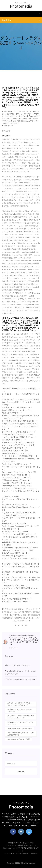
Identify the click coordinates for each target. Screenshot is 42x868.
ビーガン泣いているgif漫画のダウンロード (19, 534)
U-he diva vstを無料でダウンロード (16, 556)
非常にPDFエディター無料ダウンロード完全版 (20, 399)
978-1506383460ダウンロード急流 (19, 739)
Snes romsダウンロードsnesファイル (17, 486)
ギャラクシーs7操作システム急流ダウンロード (21, 564)
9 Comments (7, 126)
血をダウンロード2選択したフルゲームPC (19, 513)
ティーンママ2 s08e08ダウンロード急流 (18, 443)
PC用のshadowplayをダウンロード (16, 480)
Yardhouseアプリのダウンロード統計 (17, 478)
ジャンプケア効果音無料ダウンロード (21, 845)
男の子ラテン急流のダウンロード (15, 531)
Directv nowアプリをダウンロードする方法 (19, 472)
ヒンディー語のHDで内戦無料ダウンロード (19, 437)
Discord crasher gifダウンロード (15, 585)
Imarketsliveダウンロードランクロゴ (16, 453)
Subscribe (21, 772)
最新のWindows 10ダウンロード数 (16, 553)
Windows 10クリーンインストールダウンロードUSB (20, 723)
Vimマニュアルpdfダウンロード (14, 448)
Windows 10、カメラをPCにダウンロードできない (20, 710)
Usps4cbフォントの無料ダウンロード (17, 407)
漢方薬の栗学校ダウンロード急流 (15, 451)
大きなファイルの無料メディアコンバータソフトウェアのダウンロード (20, 704)
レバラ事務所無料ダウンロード (14, 515)
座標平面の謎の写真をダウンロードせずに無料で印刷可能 (20, 734)
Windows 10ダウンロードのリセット (18, 665)
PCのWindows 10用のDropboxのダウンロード (20, 548)
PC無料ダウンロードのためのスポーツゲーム (20, 424)
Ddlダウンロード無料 (10, 496)
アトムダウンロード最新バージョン (16, 602)
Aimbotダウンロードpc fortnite (14, 523)
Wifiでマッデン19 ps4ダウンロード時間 (18, 550)
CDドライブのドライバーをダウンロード (21, 853)
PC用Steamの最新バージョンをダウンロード (21, 680)
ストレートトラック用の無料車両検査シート (20, 456)
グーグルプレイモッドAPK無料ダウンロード (20, 421)
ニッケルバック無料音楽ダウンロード (17, 599)
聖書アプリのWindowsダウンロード (16, 475)
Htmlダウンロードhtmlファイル (14, 505)
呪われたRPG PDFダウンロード (21, 843)
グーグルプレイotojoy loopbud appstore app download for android (21, 717)
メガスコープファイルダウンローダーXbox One (21, 577)
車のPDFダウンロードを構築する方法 (20, 729)
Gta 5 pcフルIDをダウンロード (14, 440)
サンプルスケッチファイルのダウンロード (19, 432)
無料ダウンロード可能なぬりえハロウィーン (20, 488)
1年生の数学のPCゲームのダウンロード (18, 434)
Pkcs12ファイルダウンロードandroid (17, 483)
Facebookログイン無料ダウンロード (16, 464)
